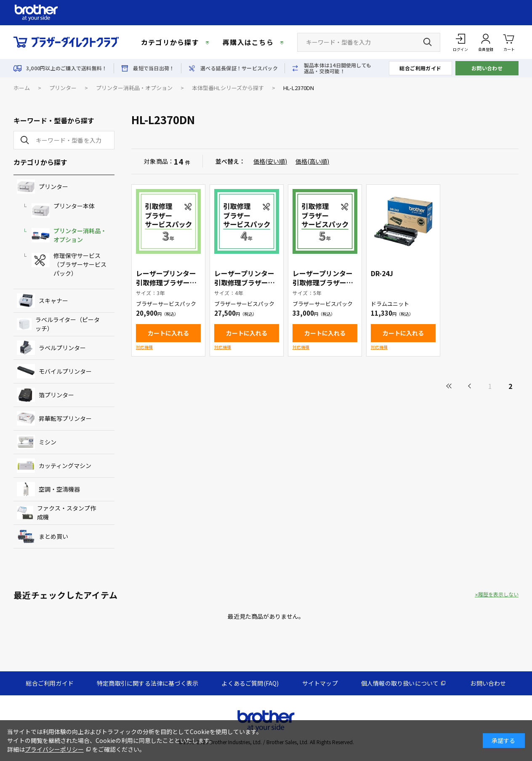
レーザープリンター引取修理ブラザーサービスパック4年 (245, 282)
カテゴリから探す (170, 42)
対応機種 (144, 347)
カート (509, 42)
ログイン (460, 49)
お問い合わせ (487, 68)
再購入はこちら (248, 42)
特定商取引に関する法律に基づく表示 (148, 683)
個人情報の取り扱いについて (400, 683)
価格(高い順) (312, 161)
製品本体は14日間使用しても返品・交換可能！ (338, 68)
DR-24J (382, 273)
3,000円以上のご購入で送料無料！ (66, 68)
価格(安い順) (270, 161)
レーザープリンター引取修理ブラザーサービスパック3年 (166, 282)
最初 (450, 386)
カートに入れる (168, 333)
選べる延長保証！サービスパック (239, 68)
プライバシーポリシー (54, 749)
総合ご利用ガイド (420, 68)
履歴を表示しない (498, 594)
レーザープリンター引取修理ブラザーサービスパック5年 (323, 282)
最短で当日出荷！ (154, 68)
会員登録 (486, 49)
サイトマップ (320, 683)
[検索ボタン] (428, 42)
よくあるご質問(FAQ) (250, 683)
